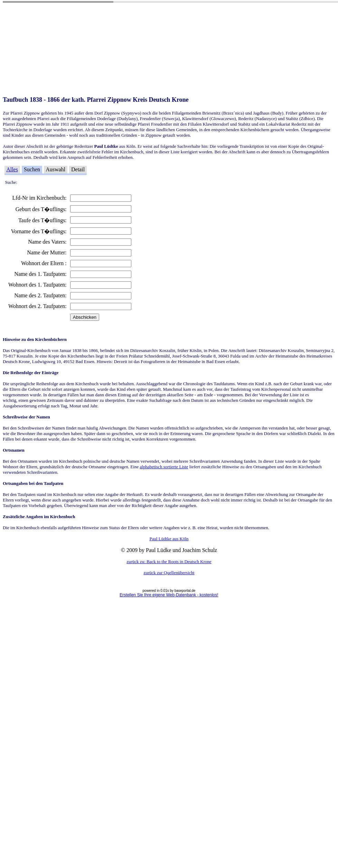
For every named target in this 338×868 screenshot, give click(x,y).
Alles (12, 169)
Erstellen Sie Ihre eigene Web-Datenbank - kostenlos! (169, 595)
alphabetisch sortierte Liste (164, 467)
